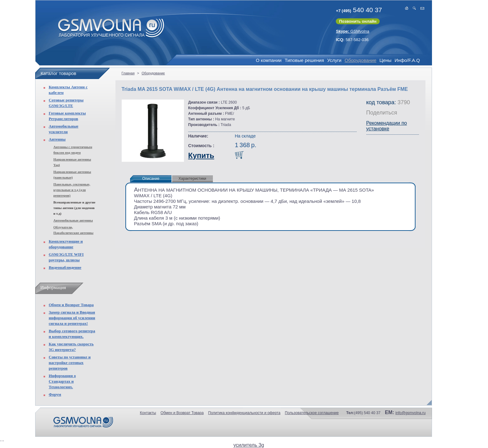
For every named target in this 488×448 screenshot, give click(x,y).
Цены (385, 60)
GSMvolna (352, 31)
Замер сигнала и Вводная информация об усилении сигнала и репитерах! (72, 318)
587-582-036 (352, 40)
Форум (55, 394)
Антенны (57, 139)
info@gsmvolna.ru (411, 413)
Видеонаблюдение (65, 267)
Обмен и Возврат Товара (71, 305)
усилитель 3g (249, 445)
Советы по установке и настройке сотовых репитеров (70, 363)
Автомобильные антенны (73, 220)
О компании (269, 60)
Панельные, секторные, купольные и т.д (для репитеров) (72, 190)
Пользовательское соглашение (312, 413)
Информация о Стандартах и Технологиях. (62, 381)
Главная (128, 73)
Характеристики (192, 179)
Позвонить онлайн (358, 21)
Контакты (148, 413)
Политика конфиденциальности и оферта (244, 413)
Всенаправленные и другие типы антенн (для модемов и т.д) (75, 208)
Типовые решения (304, 60)
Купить (201, 155)
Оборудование (360, 60)
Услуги (334, 60)
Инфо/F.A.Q (407, 60)
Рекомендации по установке (387, 126)
